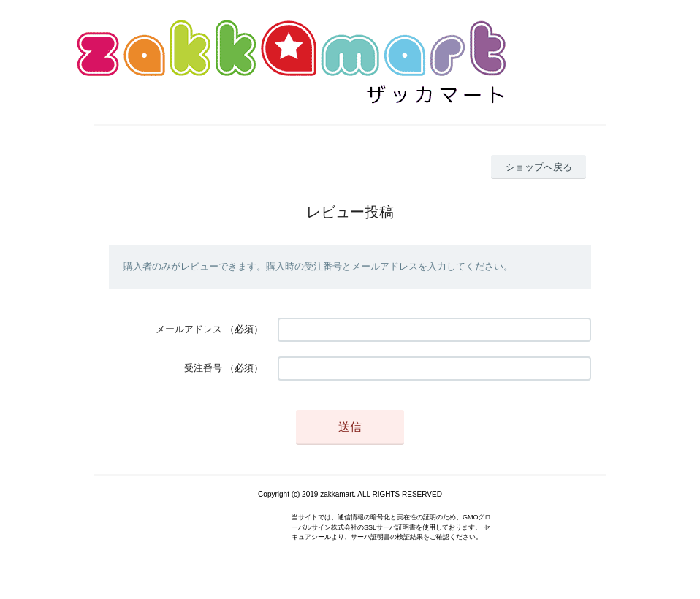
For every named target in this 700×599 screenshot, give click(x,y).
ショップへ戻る (539, 167)
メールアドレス (189, 329)
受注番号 (203, 368)
